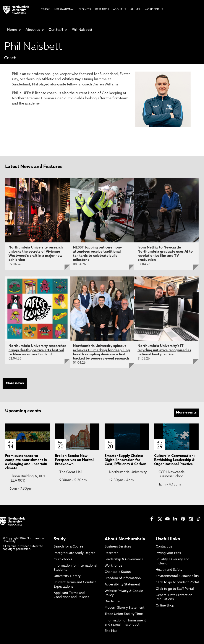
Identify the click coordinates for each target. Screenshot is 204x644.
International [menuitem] (64, 10)
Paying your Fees (168, 553)
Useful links (168, 539)
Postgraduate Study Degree (74, 553)
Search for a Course (68, 547)
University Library (67, 576)
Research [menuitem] (102, 10)
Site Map (111, 631)
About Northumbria (125, 539)
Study (60, 539)
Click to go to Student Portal (177, 583)
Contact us (164, 547)
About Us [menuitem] (120, 10)
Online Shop (165, 606)
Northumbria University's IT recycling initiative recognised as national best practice (164, 350)
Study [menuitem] (45, 10)
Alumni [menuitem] (135, 10)
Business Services (118, 547)
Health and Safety (169, 570)
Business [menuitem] (85, 10)
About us (33, 30)
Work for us (113, 566)
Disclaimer (113, 602)
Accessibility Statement (122, 585)
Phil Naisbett (82, 30)
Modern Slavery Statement (125, 608)
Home (12, 30)
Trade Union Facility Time (124, 614)
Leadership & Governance (124, 560)
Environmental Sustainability (177, 576)
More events (186, 413)
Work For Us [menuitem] (154, 10)
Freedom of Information (123, 578)
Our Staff (56, 30)
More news (15, 383)
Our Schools (63, 560)
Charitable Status (118, 572)
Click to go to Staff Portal (175, 589)
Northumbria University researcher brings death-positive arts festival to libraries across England (37, 350)
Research (112, 553)
